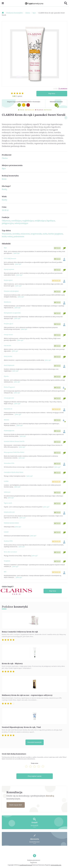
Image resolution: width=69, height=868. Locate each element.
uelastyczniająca (21, 223)
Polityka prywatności (34, 860)
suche (45, 234)
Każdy (4, 189)
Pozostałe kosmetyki (35, 742)
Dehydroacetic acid (9, 512)
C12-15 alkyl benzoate (10, 259)
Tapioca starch (8, 503)
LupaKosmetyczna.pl (26, 865)
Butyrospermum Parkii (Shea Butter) (14, 452)
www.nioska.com (56, 865)
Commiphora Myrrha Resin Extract (14, 472)
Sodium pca (7, 492)
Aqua (5, 248)
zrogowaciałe (36, 234)
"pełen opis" (17, 253)
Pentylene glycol (8, 324)
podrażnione (19, 236)
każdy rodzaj (7, 236)
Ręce (4, 168)
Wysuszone (7, 234)
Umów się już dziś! (16, 805)
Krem (4, 179)
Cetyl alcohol (7, 345)
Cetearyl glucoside (9, 398)
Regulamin (34, 862)
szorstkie (16, 234)
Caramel (6, 532)
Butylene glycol (8, 280)
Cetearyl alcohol (8, 335)
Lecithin (6, 481)
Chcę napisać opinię (34, 776)
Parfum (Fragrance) (9, 387)
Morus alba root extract (10, 552)
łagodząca (51, 221)
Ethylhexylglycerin (9, 431)
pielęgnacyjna (8, 223)
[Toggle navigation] (3, 3)
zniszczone (25, 234)
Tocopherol (7, 561)
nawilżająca (16, 221)
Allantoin (6, 420)
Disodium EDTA (8, 541)
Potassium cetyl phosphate (11, 291)
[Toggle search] (66, 3)
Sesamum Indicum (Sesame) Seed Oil (14, 441)
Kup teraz (52, 93)
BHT (5, 572)
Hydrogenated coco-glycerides (12, 313)
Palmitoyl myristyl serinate (11, 523)
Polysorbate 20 (8, 409)
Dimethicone (7, 302)
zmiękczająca (40, 221)
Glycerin (6, 376)
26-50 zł (5, 210)
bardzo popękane (56, 234)
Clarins (5, 158)
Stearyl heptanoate (9, 365)
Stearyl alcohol (8, 356)
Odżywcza (6, 221)
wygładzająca (28, 221)
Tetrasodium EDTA (9, 463)
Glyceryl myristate (9, 269)
